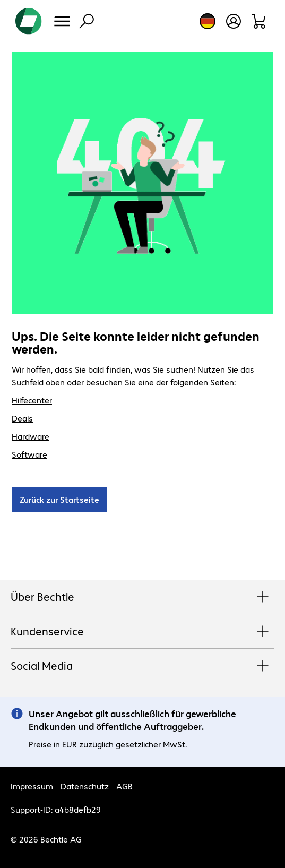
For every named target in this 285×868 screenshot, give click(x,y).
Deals (22, 418)
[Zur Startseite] (29, 21)
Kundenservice (142, 632)
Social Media (142, 666)
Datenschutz (85, 786)
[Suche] (87, 21)
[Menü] (62, 21)
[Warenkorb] (259, 21)
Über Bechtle (142, 597)
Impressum (32, 786)
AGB (124, 786)
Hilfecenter (32, 400)
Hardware (31, 436)
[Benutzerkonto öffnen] (234, 21)
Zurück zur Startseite (59, 499)
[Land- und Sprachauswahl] (208, 21)
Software (29, 454)
